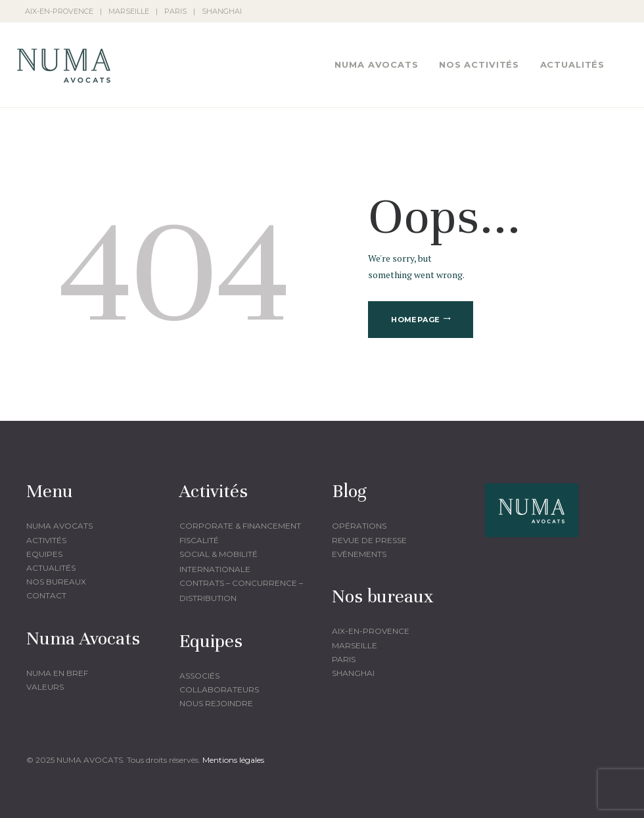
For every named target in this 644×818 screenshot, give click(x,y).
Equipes (44, 554)
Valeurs (45, 687)
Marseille (355, 645)
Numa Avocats (59, 526)
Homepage (415, 320)
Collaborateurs (219, 689)
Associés (199, 676)
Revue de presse (369, 540)
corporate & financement (240, 526)
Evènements (359, 554)
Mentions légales (233, 760)
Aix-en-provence (371, 631)
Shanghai (353, 673)
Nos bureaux (56, 582)
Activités (46, 540)
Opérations (359, 526)
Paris (344, 659)
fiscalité (199, 540)
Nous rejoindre (216, 703)
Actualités (51, 568)
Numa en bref (57, 673)
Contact (46, 595)
